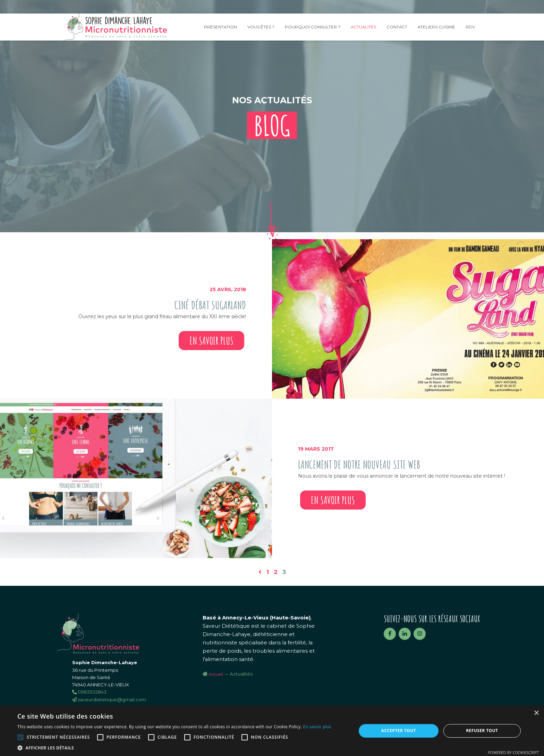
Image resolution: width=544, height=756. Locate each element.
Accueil (216, 674)
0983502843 (89, 692)
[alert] (272, 731)
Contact (397, 27)
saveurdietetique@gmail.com (109, 699)
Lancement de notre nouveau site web (359, 464)
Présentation (220, 27)
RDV (470, 27)
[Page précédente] (260, 572)
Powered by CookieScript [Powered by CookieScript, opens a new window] (513, 752)
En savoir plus (211, 341)
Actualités (363, 27)
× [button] (536, 713)
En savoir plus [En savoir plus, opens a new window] (317, 727)
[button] (174, 748)
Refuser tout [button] (482, 731)
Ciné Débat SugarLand (210, 305)
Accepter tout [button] (399, 731)
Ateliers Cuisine (436, 27)
